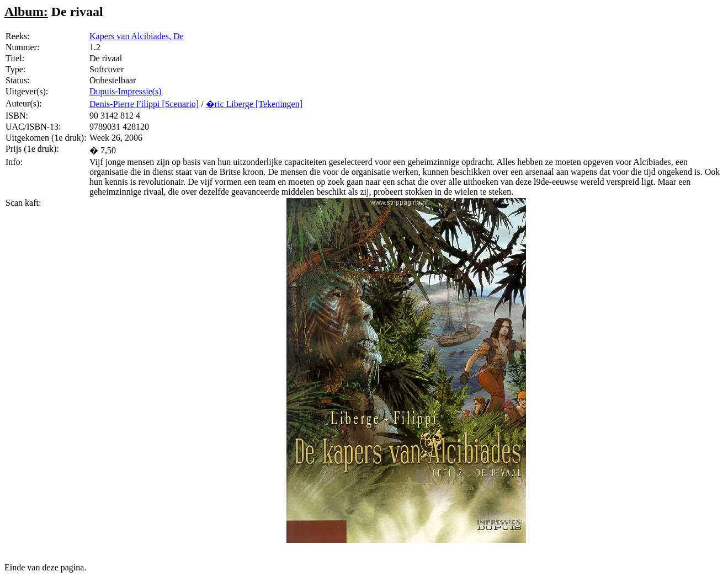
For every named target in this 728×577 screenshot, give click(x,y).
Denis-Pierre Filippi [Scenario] (144, 104)
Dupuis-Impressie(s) (126, 91)
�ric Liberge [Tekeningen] (254, 104)
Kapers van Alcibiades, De (137, 36)
